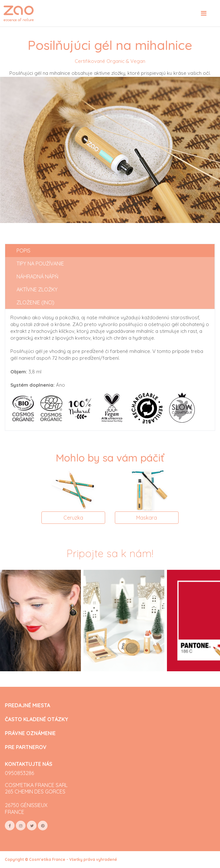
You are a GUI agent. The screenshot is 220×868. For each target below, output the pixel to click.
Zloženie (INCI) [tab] (35, 302)
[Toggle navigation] (204, 13)
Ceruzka (73, 518)
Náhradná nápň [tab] (38, 276)
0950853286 (19, 773)
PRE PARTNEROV (26, 747)
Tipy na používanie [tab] (40, 264)
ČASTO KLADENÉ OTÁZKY (37, 719)
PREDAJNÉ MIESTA (27, 705)
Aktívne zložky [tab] (37, 289)
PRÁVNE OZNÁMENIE (30, 733)
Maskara (147, 518)
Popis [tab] (23, 251)
